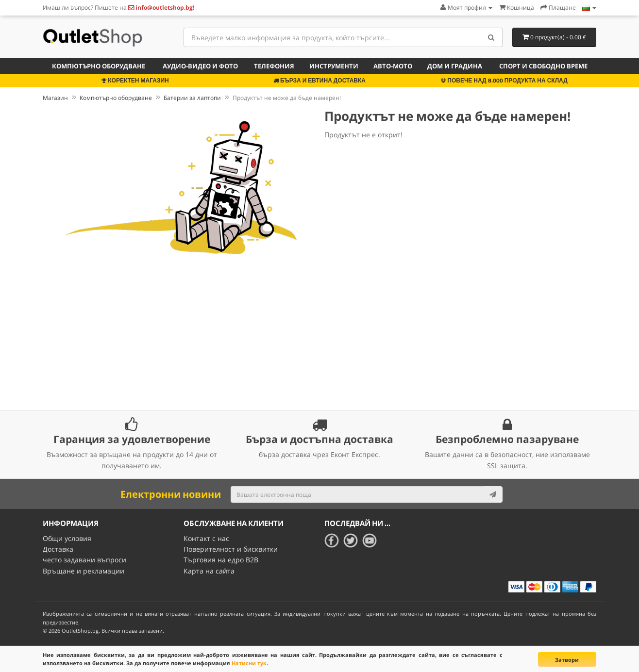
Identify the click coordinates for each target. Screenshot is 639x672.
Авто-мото (393, 66)
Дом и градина (455, 66)
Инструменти (334, 66)
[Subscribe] (493, 494)
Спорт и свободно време (543, 66)
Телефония (274, 66)
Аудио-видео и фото (200, 66)
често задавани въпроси (84, 560)
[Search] (492, 37)
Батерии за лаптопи (192, 98)
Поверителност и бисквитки (231, 549)
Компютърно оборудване (99, 66)
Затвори (567, 660)
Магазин (55, 98)
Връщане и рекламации (84, 571)
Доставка (58, 549)
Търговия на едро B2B (221, 560)
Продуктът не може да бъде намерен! (287, 98)
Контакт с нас (206, 538)
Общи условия (67, 538)
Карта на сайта (209, 571)
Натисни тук (249, 663)
